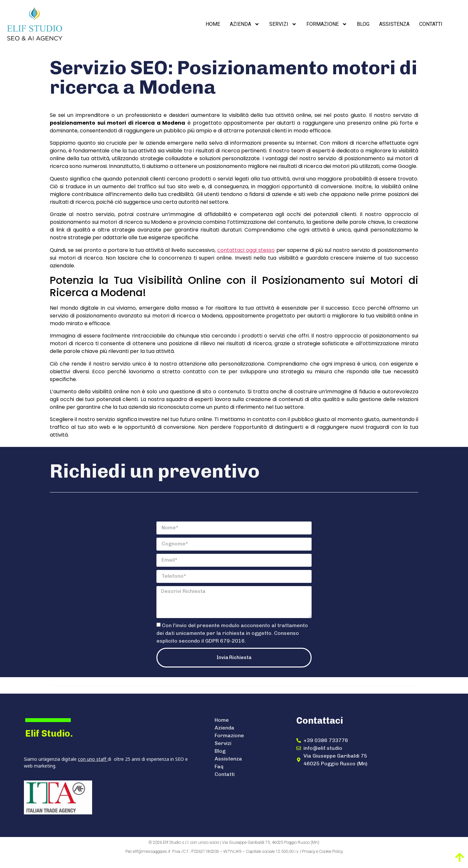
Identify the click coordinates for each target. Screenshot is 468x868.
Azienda (245, 24)
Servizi (283, 24)
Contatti (431, 24)
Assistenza (394, 24)
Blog (363, 24)
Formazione (327, 24)
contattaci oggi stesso (246, 250)
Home (213, 24)
